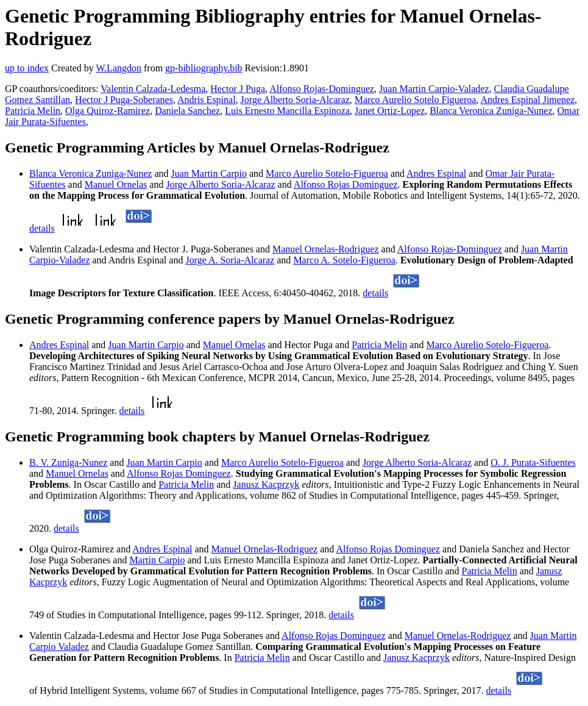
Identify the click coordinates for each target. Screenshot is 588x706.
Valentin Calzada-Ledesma (153, 89)
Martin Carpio (157, 560)
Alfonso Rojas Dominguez (346, 184)
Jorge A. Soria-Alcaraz (230, 260)
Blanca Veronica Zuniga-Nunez (491, 111)
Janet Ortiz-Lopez (390, 111)
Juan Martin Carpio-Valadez (434, 89)
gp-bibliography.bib (204, 68)
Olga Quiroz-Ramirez (108, 111)
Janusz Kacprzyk (266, 484)
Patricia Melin (33, 111)
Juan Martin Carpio (209, 173)
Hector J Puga (238, 89)
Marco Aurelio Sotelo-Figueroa (327, 173)
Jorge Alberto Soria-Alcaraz (295, 100)
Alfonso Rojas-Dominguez (322, 89)
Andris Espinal (207, 100)
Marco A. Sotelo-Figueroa (344, 260)
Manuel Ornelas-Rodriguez (326, 249)
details (42, 228)
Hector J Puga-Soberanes (124, 100)
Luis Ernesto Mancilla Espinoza (287, 111)
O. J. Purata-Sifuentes (533, 462)
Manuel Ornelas (116, 184)
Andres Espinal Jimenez (527, 100)
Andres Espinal (436, 173)
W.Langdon (119, 68)
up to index (27, 68)
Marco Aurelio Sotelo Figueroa (416, 100)
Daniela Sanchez (187, 111)
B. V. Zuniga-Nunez (68, 462)
